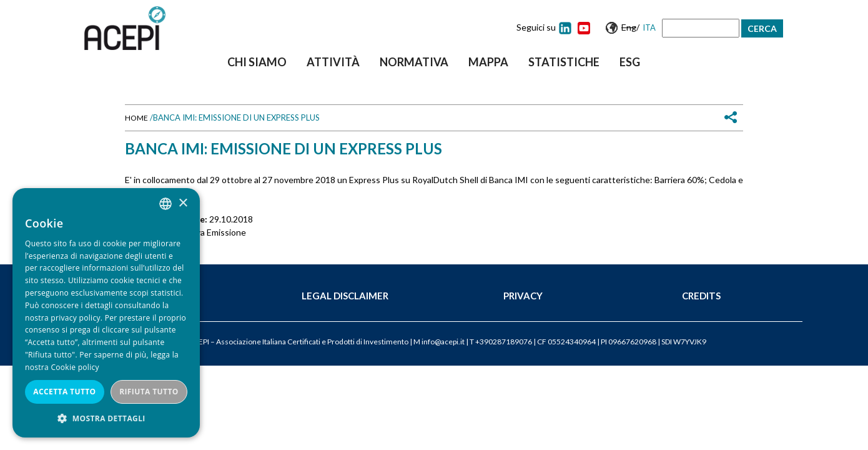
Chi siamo (257, 62)
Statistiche (564, 62)
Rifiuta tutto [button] (149, 392)
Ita (649, 27)
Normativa (414, 62)
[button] (106, 418)
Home (136, 118)
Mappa (488, 62)
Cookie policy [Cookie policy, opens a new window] (75, 367)
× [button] (183, 203)
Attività (333, 62)
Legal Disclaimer (345, 296)
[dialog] (106, 313)
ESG (630, 62)
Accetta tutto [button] (64, 392)
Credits (701, 296)
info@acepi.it (443, 342)
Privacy (523, 296)
